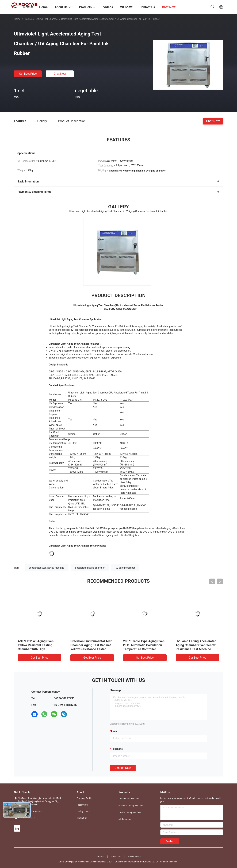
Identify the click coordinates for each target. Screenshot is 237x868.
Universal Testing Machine (131, 806)
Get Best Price (28, 74)
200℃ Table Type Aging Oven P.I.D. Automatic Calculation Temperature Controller (144, 645)
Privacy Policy (134, 857)
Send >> (170, 841)
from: (114, 731)
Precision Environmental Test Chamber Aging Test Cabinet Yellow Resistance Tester (91, 645)
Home (17, 19)
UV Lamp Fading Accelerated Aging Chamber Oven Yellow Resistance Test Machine (196, 645)
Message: (116, 690)
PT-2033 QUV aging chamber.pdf (118, 309)
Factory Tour (83, 805)
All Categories (125, 819)
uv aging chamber (125, 568)
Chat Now (60, 74)
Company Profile (84, 798)
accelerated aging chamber (90, 568)
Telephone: (117, 749)
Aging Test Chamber (47, 19)
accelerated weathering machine (47, 568)
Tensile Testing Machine (130, 813)
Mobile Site (116, 857)
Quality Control (84, 811)
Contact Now (123, 768)
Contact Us (82, 818)
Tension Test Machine (129, 799)
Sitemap (100, 857)
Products (29, 19)
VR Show (126, 7)
